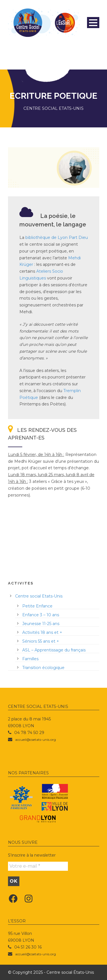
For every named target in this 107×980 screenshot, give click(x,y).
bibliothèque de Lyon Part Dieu (57, 237)
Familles (30, 659)
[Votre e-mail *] (38, 866)
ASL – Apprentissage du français (54, 650)
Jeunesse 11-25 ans (41, 624)
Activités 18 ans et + (42, 632)
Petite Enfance (37, 606)
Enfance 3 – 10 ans (41, 615)
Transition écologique (43, 668)
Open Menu (93, 23)
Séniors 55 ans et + (41, 641)
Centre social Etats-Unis (39, 596)
